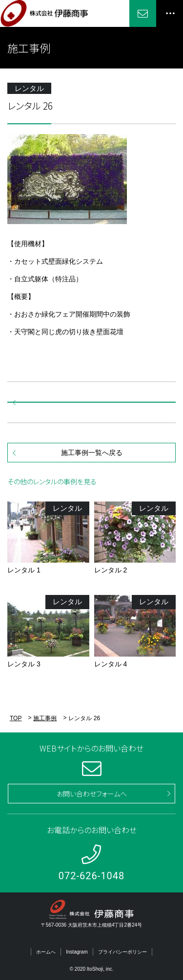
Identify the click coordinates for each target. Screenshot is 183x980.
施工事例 (45, 718)
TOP (16, 718)
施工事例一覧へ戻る (92, 453)
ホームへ (46, 952)
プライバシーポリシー (122, 952)
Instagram (77, 952)
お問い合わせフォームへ (92, 794)
